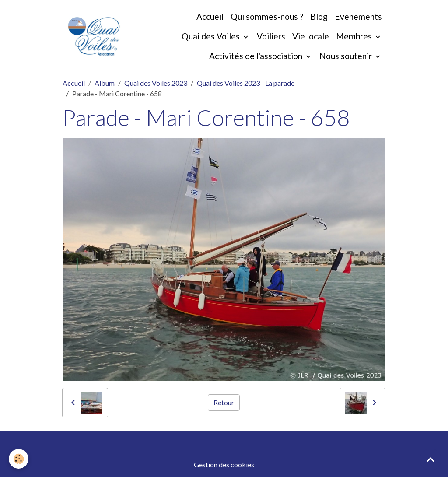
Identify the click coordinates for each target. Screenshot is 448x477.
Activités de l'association (257, 56)
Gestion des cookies (224, 465)
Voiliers (271, 36)
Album (105, 83)
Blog (319, 16)
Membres (355, 36)
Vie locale (311, 36)
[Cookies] (19, 459)
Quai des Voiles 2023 (156, 83)
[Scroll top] (430, 459)
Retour (224, 402)
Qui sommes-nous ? (267, 16)
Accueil (210, 16)
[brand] (94, 36)
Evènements (358, 16)
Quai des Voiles (212, 36)
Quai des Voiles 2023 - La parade (246, 83)
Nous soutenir (346, 56)
